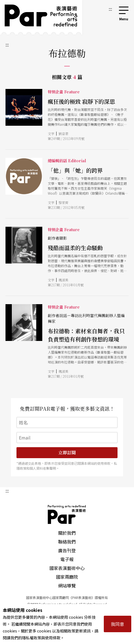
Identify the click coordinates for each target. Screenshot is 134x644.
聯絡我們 (67, 542)
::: (110, 9)
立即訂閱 (67, 453)
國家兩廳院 (67, 577)
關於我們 (67, 533)
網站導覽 (67, 586)
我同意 (118, 624)
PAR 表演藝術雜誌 (67, 514)
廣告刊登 (67, 550)
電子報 (67, 559)
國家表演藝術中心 (67, 568)
